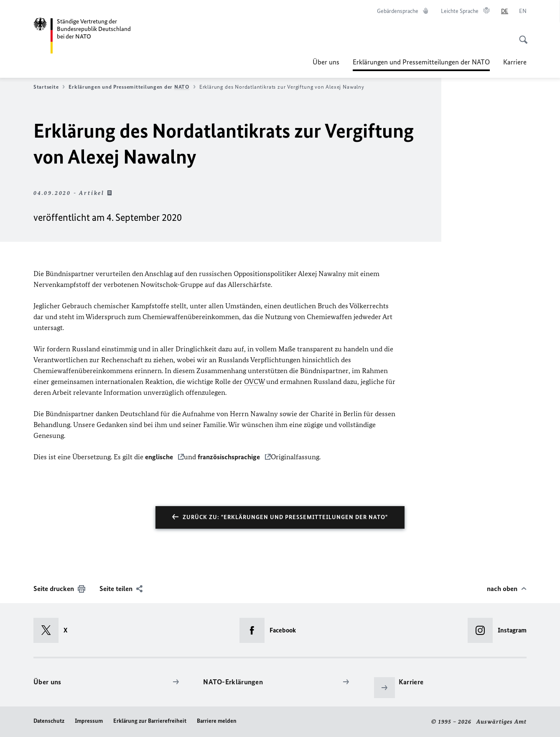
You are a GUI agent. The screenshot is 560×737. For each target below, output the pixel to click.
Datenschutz (49, 721)
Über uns (326, 62)
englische (160, 457)
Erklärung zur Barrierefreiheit (150, 721)
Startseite (49, 87)
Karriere (515, 62)
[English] (523, 11)
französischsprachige (230, 457)
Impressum (89, 721)
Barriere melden (217, 721)
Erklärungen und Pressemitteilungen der (132, 87)
